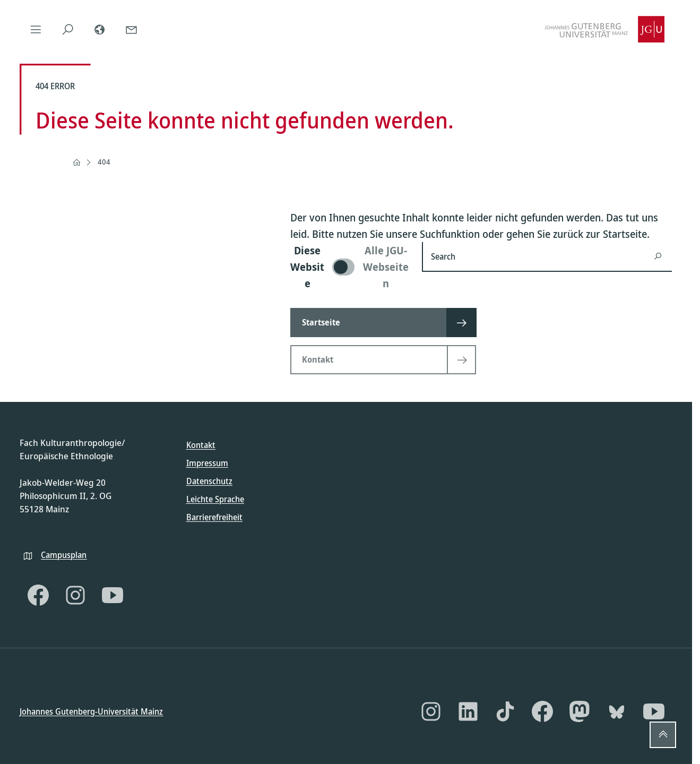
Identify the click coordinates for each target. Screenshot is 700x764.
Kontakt (201, 445)
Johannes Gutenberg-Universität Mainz (91, 711)
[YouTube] (113, 595)
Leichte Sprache (215, 499)
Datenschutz (209, 481)
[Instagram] (75, 595)
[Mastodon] (580, 711)
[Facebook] (38, 595)
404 (104, 162)
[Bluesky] (617, 711)
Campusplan (64, 554)
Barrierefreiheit (214, 517)
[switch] (350, 267)
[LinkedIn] (468, 711)
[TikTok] (505, 711)
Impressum (207, 463)
